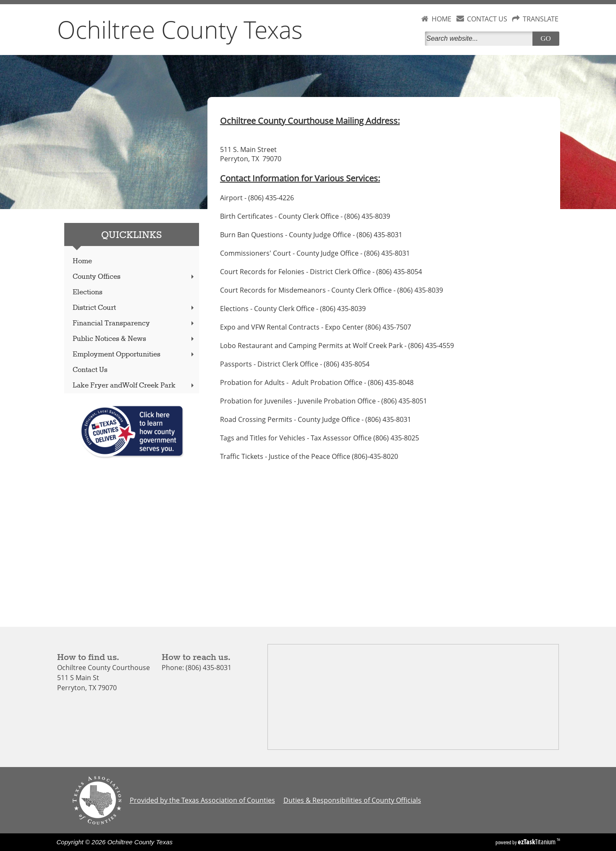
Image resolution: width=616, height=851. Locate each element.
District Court (134, 308)
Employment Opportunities (134, 355)
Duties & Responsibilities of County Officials (352, 800)
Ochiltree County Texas (180, 29)
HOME (442, 19)
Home (82, 261)
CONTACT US (487, 19)
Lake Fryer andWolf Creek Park (134, 386)
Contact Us (90, 370)
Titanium (537, 842)
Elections (88, 292)
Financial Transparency (134, 323)
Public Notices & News (134, 339)
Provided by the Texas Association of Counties (202, 800)
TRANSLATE (541, 19)
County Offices (134, 277)
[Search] (480, 39)
